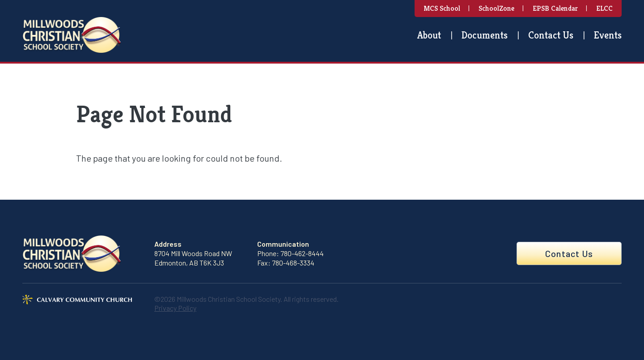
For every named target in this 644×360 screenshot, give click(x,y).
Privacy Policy (175, 308)
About (429, 35)
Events (608, 35)
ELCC (604, 8)
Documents (485, 35)
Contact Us (551, 35)
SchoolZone (496, 8)
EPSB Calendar (555, 8)
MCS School (442, 8)
